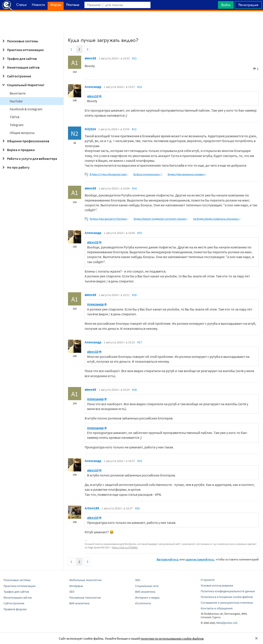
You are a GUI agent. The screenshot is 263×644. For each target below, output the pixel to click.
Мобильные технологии (85, 580)
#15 (140, 233)
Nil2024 (90, 129)
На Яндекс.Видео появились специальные (217, 219)
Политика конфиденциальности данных (228, 591)
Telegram (17, 125)
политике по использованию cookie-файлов (172, 638)
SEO (72, 592)
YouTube (16, 101)
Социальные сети (147, 586)
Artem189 (92, 508)
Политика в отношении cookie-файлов (227, 597)
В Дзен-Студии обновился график (109, 174)
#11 (134, 58)
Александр (93, 87)
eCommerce (143, 603)
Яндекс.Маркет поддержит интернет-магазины (161, 219)
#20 (137, 508)
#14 (134, 188)
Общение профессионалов (25, 141)
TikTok (15, 117)
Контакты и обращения (217, 608)
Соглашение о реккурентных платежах (227, 603)
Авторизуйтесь (168, 559)
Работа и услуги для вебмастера (29, 159)
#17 (140, 342)
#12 (140, 87)
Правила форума (15, 609)
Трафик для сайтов (19, 59)
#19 (140, 461)
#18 (134, 390)
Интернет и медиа (147, 598)
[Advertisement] (131, 22)
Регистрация (248, 5)
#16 (134, 295)
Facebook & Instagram (26, 109)
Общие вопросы (22, 133)
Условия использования (217, 585)
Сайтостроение (16, 76)
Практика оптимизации (22, 50)
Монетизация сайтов (20, 67)
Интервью (76, 586)
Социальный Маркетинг (23, 85)
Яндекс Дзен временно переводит (187, 174)
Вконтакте (18, 93)
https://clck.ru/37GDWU (125, 547)
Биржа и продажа (18, 150)
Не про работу (15, 167)
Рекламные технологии (85, 598)
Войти (226, 5)
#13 (134, 129)
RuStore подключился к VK (148, 174)
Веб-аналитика (79, 603)
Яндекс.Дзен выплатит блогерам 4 (110, 219)
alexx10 (90, 58)
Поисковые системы (20, 41)
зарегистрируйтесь (200, 559)
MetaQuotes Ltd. (227, 623)
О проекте (208, 580)
